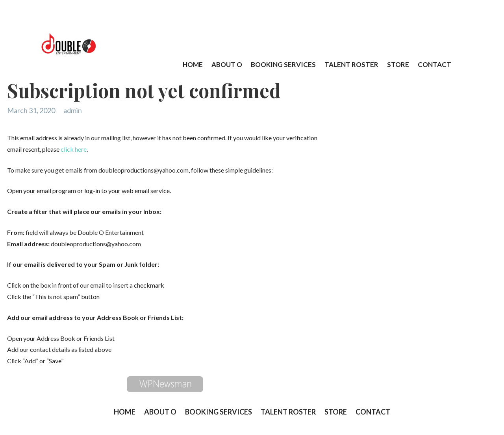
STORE (398, 64)
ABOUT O (227, 64)
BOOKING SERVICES (283, 64)
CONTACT (435, 64)
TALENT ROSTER (351, 64)
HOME (193, 64)
